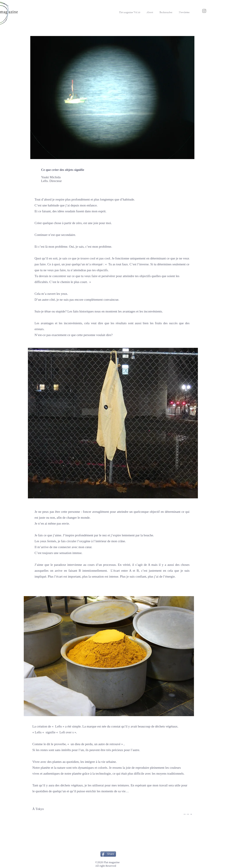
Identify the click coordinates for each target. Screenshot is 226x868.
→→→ (188, 814)
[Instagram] (204, 11)
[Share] (108, 854)
